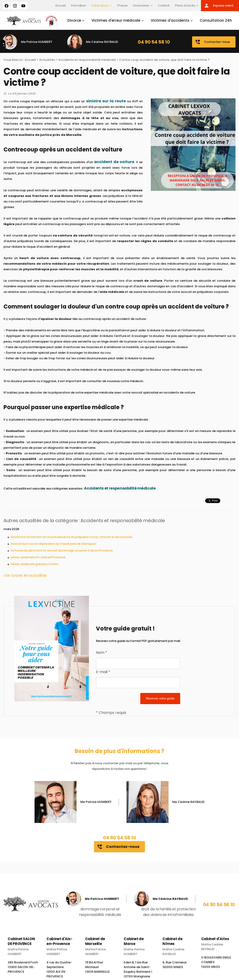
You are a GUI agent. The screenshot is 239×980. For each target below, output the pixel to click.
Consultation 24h (216, 20)
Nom (101, 653)
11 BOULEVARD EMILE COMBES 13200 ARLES (216, 967)
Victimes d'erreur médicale (116, 20)
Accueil (60, 5)
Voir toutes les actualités (25, 575)
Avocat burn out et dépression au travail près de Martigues (53, 544)
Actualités (47, 60)
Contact (164, 5)
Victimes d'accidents (170, 20)
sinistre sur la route (106, 101)
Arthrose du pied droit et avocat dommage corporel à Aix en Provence (62, 550)
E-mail (103, 672)
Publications (100, 5)
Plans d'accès (185, 5)
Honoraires (141, 5)
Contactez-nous (212, 42)
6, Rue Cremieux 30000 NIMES (174, 969)
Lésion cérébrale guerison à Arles (34, 564)
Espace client (219, 6)
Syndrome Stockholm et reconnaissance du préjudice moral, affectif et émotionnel (71, 537)
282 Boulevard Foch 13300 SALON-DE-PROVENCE (23, 972)
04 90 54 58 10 (154, 42)
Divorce (74, 20)
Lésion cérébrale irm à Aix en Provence (38, 557)
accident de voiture (114, 162)
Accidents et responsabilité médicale (87, 60)
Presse (122, 5)
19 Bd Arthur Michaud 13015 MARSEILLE (97, 972)
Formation (79, 5)
